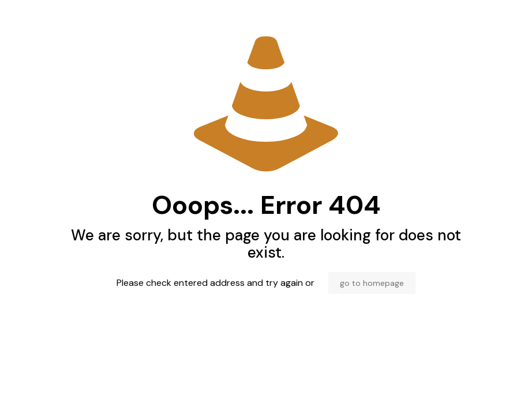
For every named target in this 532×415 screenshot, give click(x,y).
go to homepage (372, 283)
